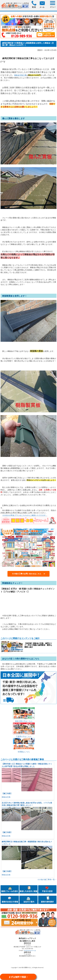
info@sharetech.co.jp (30, 950)
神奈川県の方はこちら (24, 721)
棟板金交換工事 (20, 75)
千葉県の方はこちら (24, 736)
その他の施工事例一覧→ (47, 880)
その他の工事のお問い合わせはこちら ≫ (28, 574)
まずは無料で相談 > (18, 977)
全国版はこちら (24, 752)
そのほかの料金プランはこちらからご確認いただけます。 (25, 515)
